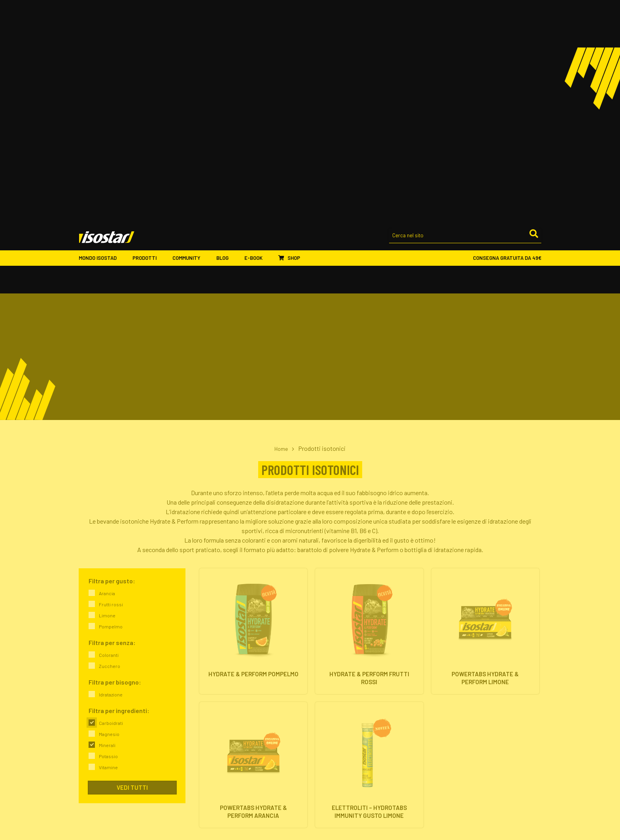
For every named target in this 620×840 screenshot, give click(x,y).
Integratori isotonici (340, 681)
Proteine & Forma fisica (463, 700)
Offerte (324, 709)
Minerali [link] (107, 524)
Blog (226, 38)
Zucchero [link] (110, 445)
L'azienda (209, 681)
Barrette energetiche (341, 690)
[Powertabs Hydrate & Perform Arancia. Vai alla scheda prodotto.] (253, 551)
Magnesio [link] (109, 513)
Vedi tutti (132, 566)
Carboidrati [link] (111, 501)
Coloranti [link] (109, 433)
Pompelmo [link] (111, 405)
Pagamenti (329, 760)
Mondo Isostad (102, 38)
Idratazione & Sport (458, 690)
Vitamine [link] (108, 546)
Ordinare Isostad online (344, 750)
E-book (257, 38)
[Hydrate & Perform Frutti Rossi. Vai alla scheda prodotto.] (369, 412)
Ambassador (213, 750)
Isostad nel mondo (219, 690)
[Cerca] (533, 15)
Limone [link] (107, 394)
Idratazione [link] (111, 473)
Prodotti (148, 38)
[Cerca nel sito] (465, 16)
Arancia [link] (107, 372)
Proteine (326, 700)
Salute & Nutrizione (458, 709)
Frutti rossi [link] (111, 383)
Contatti (208, 719)
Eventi (205, 769)
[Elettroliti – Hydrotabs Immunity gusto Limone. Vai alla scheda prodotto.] (369, 551)
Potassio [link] (108, 535)
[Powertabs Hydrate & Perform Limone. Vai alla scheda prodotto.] (485, 412)
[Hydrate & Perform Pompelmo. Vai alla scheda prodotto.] (253, 412)
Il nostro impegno (218, 700)
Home (281, 227)
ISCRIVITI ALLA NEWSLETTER (474, 738)
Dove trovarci (214, 709)
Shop (289, 38)
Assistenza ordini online (344, 769)
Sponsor (208, 760)
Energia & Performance (462, 681)
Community (190, 38)
